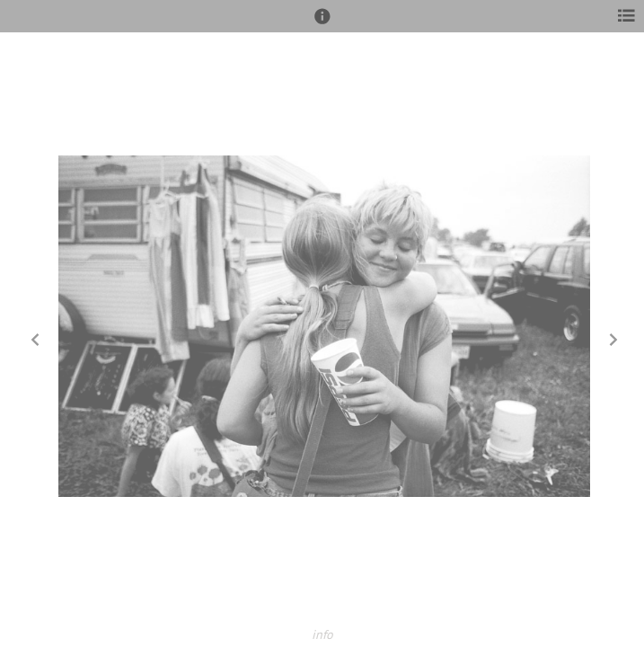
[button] (322, 24)
